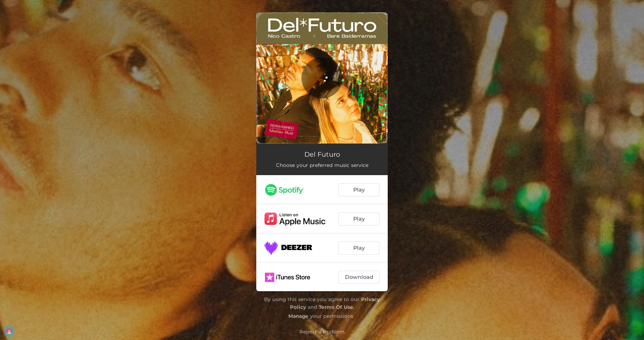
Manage (298, 316)
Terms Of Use (336, 307)
